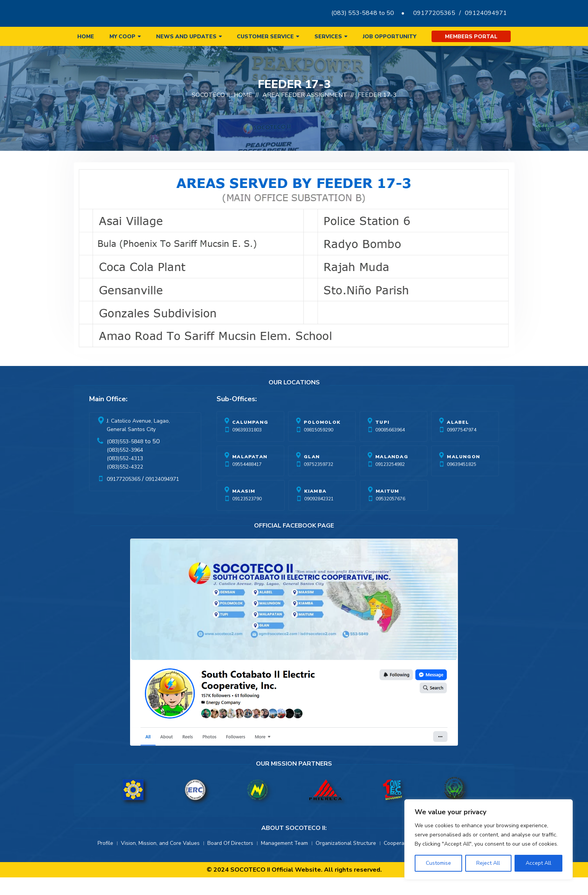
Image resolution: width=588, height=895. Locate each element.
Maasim (244, 509)
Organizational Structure (346, 861)
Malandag (392, 474)
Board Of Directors (230, 861)
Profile (105, 861)
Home (86, 37)
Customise (438, 863)
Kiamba (315, 509)
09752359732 (318, 482)
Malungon (463, 474)
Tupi (382, 440)
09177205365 (434, 13)
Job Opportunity (389, 37)
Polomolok (322, 440)
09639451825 (462, 482)
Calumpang (250, 440)
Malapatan (250, 474)
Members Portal (471, 37)
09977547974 (462, 447)
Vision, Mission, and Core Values (160, 861)
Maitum (387, 509)
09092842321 (319, 516)
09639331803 (247, 447)
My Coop (122, 37)
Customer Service (265, 37)
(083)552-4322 (125, 484)
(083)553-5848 (125, 459)
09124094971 (486, 13)
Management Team (284, 861)
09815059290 (318, 447)
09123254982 (390, 482)
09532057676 (390, 516)
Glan (312, 474)
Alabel (458, 440)
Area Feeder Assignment (305, 113)
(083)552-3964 (125, 468)
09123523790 (247, 516)
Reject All (488, 863)
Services (328, 37)
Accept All (538, 863)
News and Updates (186, 37)
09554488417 (247, 482)
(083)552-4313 (125, 476)
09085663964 (390, 447)
